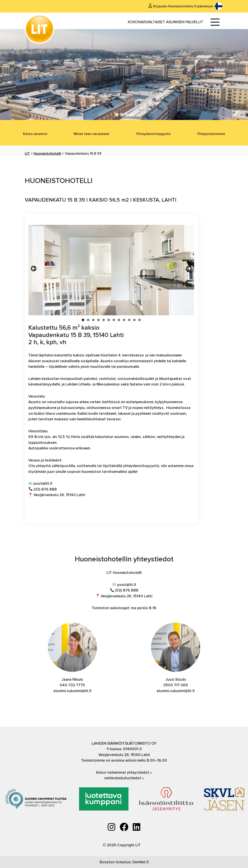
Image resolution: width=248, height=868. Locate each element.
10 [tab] (129, 320)
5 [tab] (104, 320)
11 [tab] (134, 320)
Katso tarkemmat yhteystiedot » (124, 772)
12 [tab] (140, 320)
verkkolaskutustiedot (123, 778)
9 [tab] (124, 320)
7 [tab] (114, 320)
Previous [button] (34, 269)
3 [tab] (93, 320)
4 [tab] (98, 320)
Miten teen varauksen (91, 134)
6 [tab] (109, 320)
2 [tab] (88, 320)
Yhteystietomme (211, 134)
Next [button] (189, 269)
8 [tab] (119, 320)
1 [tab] (83, 320)
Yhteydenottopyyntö (153, 134)
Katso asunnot (35, 134)
